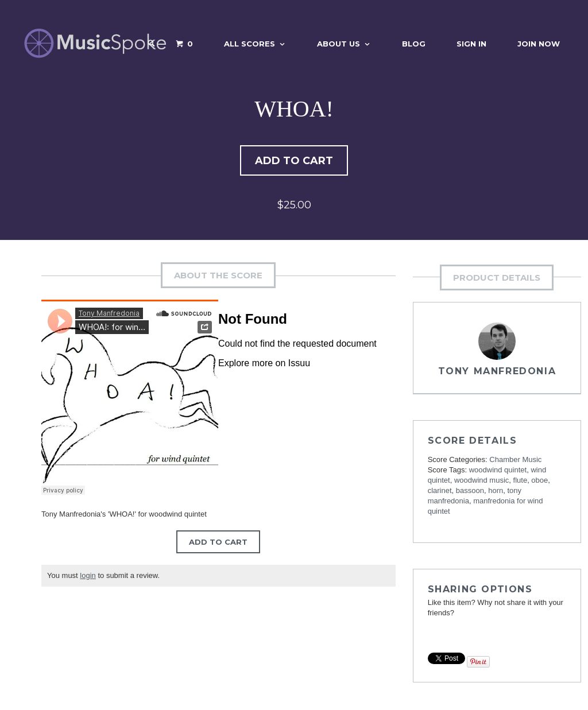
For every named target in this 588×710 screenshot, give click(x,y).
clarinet (440, 492)
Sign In (471, 44)
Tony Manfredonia (497, 373)
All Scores (249, 44)
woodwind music (481, 482)
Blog (414, 44)
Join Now (539, 44)
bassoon (470, 492)
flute (521, 482)
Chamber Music (515, 461)
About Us (339, 44)
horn (496, 492)
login (88, 577)
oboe (539, 482)
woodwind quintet (498, 472)
